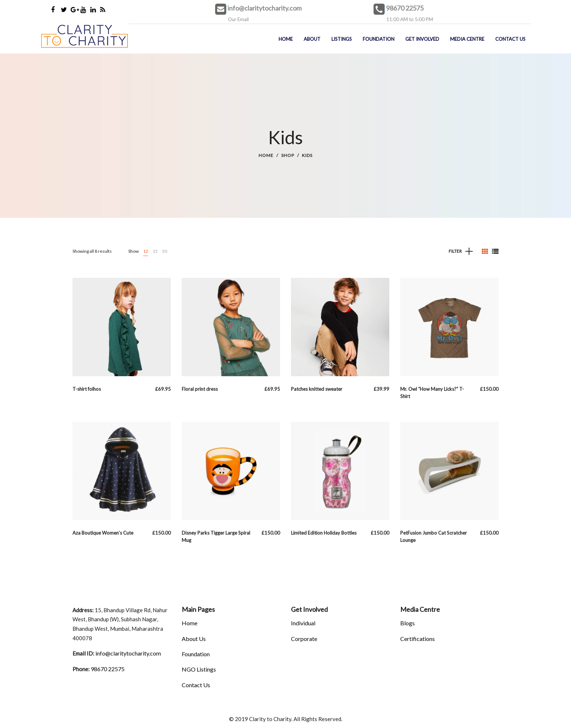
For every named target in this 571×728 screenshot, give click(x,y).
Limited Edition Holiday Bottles (324, 533)
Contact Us (196, 685)
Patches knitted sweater (317, 389)
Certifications (418, 639)
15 (155, 251)
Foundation (196, 654)
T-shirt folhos (87, 389)
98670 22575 (405, 8)
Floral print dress (200, 389)
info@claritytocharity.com (265, 8)
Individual (303, 623)
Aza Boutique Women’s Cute (103, 533)
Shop (288, 155)
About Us (194, 639)
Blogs (407, 623)
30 (165, 251)
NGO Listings (199, 669)
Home (266, 155)
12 (146, 251)
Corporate (304, 639)
